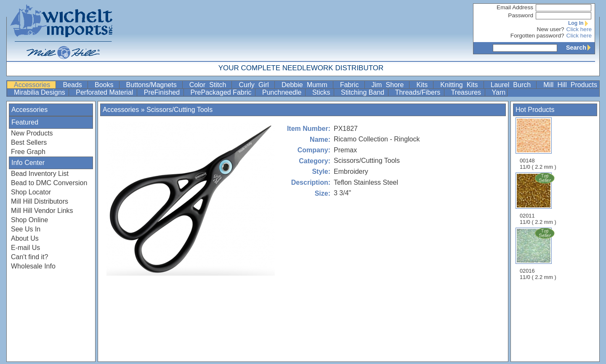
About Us (25, 238)
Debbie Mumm (306, 85)
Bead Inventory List (40, 174)
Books (106, 85)
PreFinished (163, 92)
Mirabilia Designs (40, 92)
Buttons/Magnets (153, 85)
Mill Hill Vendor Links (42, 211)
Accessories (34, 85)
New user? (551, 29)
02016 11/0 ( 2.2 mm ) (539, 254)
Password (521, 15)
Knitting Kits (461, 85)
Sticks (322, 92)
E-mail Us (25, 248)
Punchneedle (283, 92)
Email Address (515, 7)
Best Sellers (29, 142)
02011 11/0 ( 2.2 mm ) (539, 199)
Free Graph (28, 152)
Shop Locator (31, 192)
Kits (424, 85)
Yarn (499, 92)
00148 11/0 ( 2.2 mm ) (538, 144)
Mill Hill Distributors (40, 201)
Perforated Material (105, 92)
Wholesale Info (33, 266)
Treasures (467, 92)
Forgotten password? (537, 36)
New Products (32, 133)
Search (580, 48)
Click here (579, 29)
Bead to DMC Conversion (49, 183)
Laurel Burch (513, 85)
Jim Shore (390, 85)
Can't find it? (29, 257)
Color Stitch (210, 85)
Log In (580, 23)
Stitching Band (364, 92)
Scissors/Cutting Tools (179, 110)
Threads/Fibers (419, 92)
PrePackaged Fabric (222, 92)
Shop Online (29, 220)
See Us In (26, 229)
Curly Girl (256, 85)
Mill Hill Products (570, 85)
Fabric (351, 85)
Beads (74, 85)
